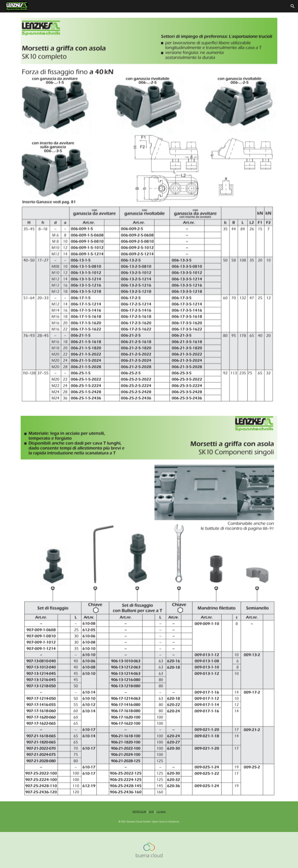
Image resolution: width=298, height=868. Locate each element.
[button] (293, 6)
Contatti (161, 812)
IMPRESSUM (139, 812)
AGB (151, 812)
